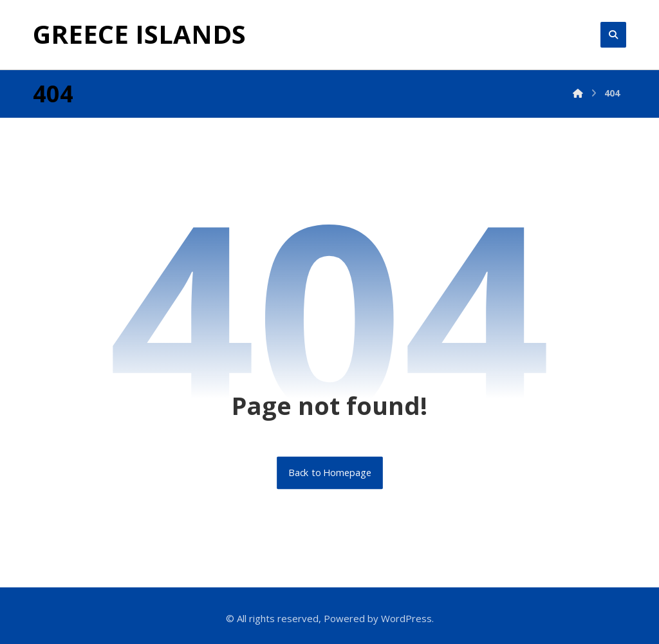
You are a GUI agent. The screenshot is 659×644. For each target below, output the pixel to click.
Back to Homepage (330, 473)
